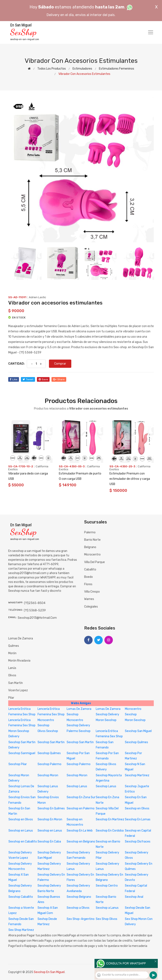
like (14, 379)
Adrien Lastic (37, 297)
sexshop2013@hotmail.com (37, 618)
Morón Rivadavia (19, 661)
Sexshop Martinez (137, 775)
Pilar (11, 698)
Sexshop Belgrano (79, 897)
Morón (12, 653)
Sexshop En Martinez (110, 819)
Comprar (60, 364)
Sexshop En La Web (80, 831)
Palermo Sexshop (79, 731)
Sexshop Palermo (49, 764)
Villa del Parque (94, 562)
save (43, 379)
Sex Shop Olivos (107, 919)
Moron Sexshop (106, 720)
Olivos (12, 675)
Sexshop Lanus (77, 786)
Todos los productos (52, 69)
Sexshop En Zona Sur (81, 797)
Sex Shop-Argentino (81, 919)
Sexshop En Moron (50, 819)
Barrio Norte (92, 540)
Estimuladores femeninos (117, 69)
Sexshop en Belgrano (81, 842)
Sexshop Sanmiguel (22, 753)
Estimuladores (82, 69)
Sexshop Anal (134, 897)
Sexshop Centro (107, 886)
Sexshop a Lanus (107, 908)
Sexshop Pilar (18, 764)
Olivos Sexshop (48, 731)
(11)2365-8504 (35, 603)
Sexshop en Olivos (137, 808)
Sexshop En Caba (49, 842)
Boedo (88, 577)
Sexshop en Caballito (23, 842)
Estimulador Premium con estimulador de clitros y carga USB (130, 479)
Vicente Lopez (18, 690)
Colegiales (91, 607)
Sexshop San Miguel (138, 731)
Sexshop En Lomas (138, 819)
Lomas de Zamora (21, 638)
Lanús (12, 668)
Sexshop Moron (48, 775)
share (59, 379)
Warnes (89, 599)
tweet (28, 379)
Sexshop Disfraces (138, 842)
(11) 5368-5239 (35, 610)
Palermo (90, 532)
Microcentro (92, 555)
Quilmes (14, 646)
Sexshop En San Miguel (49, 972)
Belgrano (90, 547)
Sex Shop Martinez (21, 930)
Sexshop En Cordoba (110, 831)
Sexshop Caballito (21, 897)
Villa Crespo (92, 592)
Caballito (90, 570)
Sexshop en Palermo (81, 808)
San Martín (16, 683)
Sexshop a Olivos (78, 908)
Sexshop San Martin (51, 742)
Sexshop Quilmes (136, 742)
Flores (88, 584)
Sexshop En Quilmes (51, 808)
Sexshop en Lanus (21, 831)
